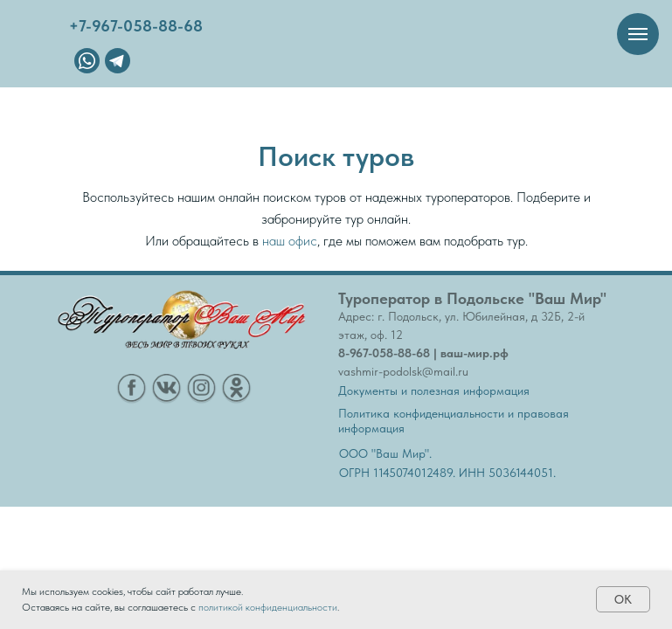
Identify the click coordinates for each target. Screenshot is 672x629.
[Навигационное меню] (638, 34)
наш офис (290, 241)
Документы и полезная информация (434, 391)
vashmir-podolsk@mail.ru (403, 371)
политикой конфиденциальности (268, 607)
